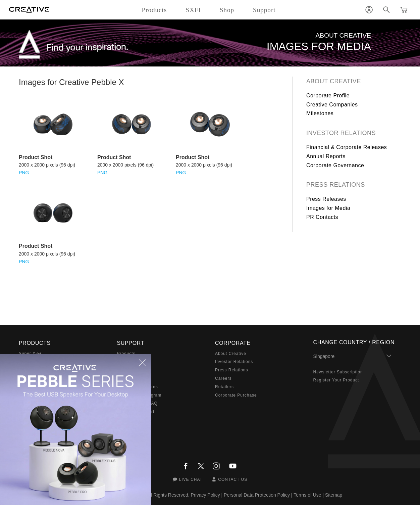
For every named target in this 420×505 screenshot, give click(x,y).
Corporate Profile (328, 96)
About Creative (334, 81)
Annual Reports (326, 156)
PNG (24, 173)
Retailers (224, 387)
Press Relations (336, 185)
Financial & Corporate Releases (347, 147)
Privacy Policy (205, 495)
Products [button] (154, 10)
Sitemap (334, 495)
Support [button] (264, 10)
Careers (223, 378)
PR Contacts (322, 217)
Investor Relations (341, 133)
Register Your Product (336, 380)
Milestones (320, 113)
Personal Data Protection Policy (257, 495)
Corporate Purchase (236, 395)
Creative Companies (332, 105)
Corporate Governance (335, 165)
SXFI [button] (193, 10)
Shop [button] (227, 10)
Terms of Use (307, 495)
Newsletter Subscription (338, 372)
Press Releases (326, 199)
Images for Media (328, 208)
